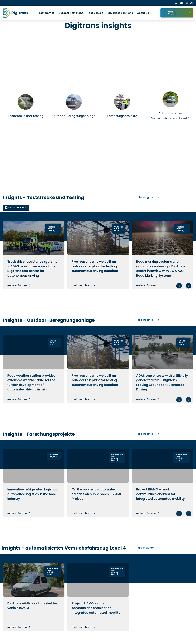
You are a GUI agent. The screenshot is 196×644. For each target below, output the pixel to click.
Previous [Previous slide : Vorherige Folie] (179, 286)
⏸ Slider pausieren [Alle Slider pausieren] (16, 208)
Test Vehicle (95, 13)
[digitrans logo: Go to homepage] (15, 13)
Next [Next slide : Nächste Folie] (189, 286)
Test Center (46, 13)
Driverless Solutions (120, 13)
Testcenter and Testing (53, 229)
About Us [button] (143, 13)
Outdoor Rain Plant (71, 13)
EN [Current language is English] (191, 3)
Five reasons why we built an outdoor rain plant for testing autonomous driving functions (95, 266)
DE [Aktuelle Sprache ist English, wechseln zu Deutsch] (187, 3)
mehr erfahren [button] (19, 285)
